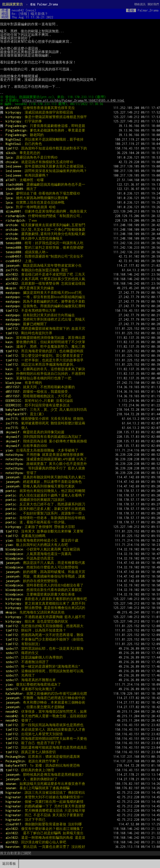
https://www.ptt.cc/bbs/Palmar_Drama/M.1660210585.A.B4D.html (74, 100)
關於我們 (153, 4)
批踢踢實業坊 (13, 4)
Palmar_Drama (44, 4)
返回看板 (9, 864)
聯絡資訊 (140, 4)
